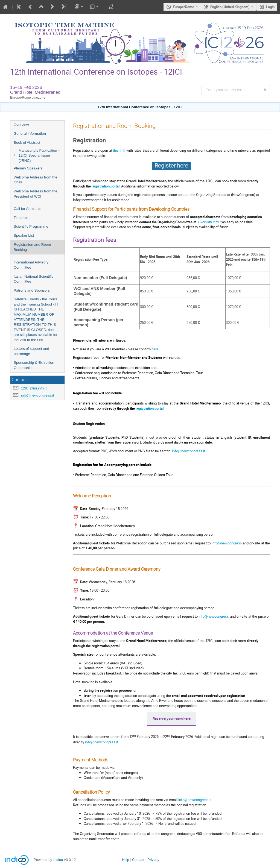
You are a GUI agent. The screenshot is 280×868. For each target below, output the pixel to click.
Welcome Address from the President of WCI (36, 194)
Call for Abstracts (27, 209)
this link (119, 150)
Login (270, 7)
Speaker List (24, 235)
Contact (138, 860)
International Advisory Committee (31, 265)
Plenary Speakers (28, 168)
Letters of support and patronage (31, 351)
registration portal (106, 186)
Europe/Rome (183, 7)
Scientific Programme (31, 226)
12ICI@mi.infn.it (34, 388)
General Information (30, 134)
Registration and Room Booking (32, 247)
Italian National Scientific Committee (33, 279)
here (155, 349)
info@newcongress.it (38, 395)
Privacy (153, 860)
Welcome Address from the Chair (36, 180)
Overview (21, 125)
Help (126, 860)
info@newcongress (227, 543)
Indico (58, 860)
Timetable (22, 218)
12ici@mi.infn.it (209, 222)
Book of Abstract (27, 143)
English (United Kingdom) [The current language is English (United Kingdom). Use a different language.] (230, 7)
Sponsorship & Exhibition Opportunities (34, 365)
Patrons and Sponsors (32, 290)
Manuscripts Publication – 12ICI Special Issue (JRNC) (39, 156)
